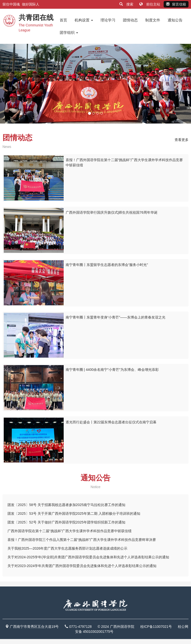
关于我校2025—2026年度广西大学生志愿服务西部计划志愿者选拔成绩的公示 (67, 548)
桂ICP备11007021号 (156, 627)
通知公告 (175, 20)
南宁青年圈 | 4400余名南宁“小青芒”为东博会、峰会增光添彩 (112, 370)
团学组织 (69, 32)
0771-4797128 (80, 627)
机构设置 (84, 20)
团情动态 (130, 20)
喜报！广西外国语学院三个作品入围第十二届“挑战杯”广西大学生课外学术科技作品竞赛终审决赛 (82, 540)
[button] (14, 84)
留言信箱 (176, 4)
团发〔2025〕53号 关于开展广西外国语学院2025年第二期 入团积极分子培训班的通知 (74, 514)
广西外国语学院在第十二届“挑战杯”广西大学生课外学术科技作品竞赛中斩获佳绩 (70, 531)
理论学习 (108, 20)
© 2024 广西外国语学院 (116, 627)
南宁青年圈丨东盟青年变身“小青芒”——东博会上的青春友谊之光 (116, 317)
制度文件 (153, 20)
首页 (63, 20)
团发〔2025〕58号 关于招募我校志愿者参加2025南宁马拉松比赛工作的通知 (66, 505)
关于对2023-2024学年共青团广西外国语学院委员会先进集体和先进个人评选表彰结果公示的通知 (82, 566)
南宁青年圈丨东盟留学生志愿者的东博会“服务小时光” (107, 265)
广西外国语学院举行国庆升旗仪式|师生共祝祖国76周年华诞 (112, 212)
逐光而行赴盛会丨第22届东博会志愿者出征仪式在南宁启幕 (111, 422)
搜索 (127, 4)
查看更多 (182, 140)
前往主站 (150, 4)
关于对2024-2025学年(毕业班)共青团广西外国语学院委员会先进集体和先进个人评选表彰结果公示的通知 (88, 557)
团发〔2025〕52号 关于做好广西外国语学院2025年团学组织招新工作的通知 (66, 522)
